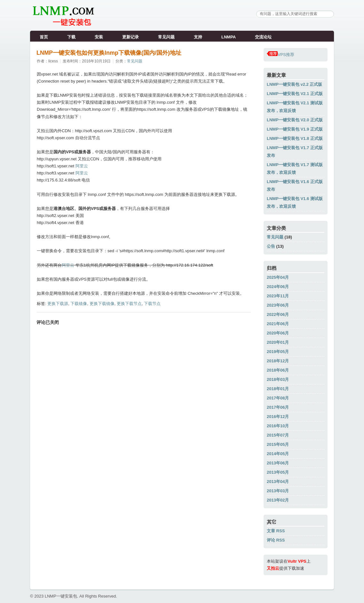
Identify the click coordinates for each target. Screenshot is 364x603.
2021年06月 (278, 324)
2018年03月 (278, 379)
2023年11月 (278, 296)
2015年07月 (278, 435)
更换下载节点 (129, 304)
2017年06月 (278, 407)
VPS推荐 (281, 55)
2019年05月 (278, 352)
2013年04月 (278, 482)
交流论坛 (263, 37)
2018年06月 (278, 370)
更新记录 (131, 37)
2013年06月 (278, 463)
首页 (44, 37)
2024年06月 (278, 287)
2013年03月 (278, 491)
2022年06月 (278, 314)
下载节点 (152, 304)
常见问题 (166, 37)
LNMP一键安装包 (61, 596)
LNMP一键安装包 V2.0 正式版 (295, 120)
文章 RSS (276, 531)
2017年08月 (278, 398)
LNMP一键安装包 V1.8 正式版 (295, 138)
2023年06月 (278, 305)
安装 (99, 37)
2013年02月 (278, 500)
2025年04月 (278, 277)
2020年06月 (278, 333)
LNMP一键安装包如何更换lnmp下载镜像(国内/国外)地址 (109, 53)
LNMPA (229, 37)
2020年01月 (278, 342)
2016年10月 (278, 426)
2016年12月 (278, 417)
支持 (198, 37)
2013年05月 (278, 472)
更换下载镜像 (102, 304)
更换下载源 (58, 304)
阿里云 (82, 166)
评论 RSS (276, 540)
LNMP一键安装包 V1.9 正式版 (295, 129)
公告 (271, 246)
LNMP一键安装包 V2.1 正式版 (295, 94)
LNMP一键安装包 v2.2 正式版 (294, 84)
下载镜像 (79, 304)
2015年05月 (278, 444)
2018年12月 (278, 361)
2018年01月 (278, 389)
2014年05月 (278, 454)
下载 (71, 37)
